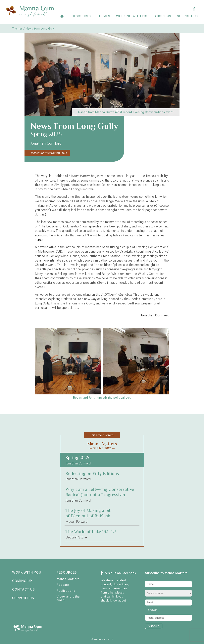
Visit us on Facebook (115, 573)
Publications (66, 591)
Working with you (132, 18)
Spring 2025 (49, 153)
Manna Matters (68, 579)
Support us (187, 18)
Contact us (24, 590)
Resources (81, 18)
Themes (103, 18)
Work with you (26, 573)
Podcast (63, 585)
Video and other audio (69, 598)
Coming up (22, 581)
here (38, 240)
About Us (163, 18)
